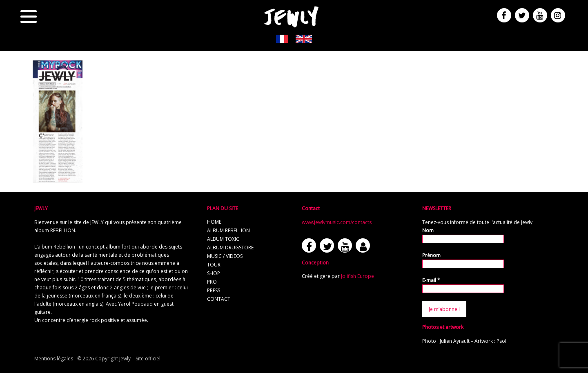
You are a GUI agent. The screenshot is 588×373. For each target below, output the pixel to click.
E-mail (431, 280)
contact (219, 299)
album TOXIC (223, 239)
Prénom (431, 255)
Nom (428, 230)
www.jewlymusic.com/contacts (337, 222)
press (214, 290)
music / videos (225, 256)
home (214, 222)
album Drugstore (230, 248)
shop (214, 273)
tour (214, 265)
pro (212, 282)
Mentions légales (54, 359)
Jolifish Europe (357, 276)
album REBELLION (228, 230)
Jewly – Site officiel (140, 359)
